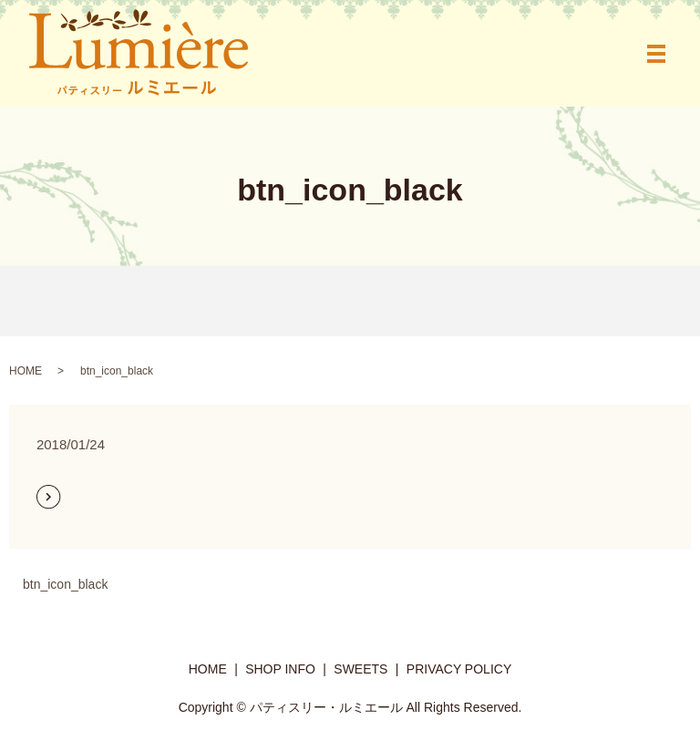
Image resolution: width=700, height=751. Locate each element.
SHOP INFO (280, 669)
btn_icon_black (65, 584)
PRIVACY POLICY (459, 669)
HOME (26, 371)
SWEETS (360, 669)
